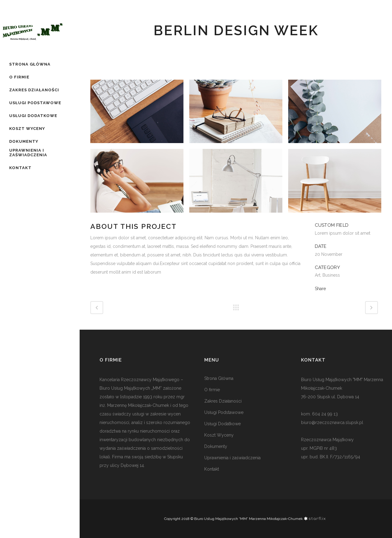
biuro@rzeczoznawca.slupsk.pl (332, 422)
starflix (317, 519)
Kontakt (212, 469)
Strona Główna (219, 378)
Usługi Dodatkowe (222, 424)
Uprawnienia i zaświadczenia (232, 458)
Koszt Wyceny (219, 435)
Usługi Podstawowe (224, 412)
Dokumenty (216, 446)
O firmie (212, 390)
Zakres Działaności (223, 401)
